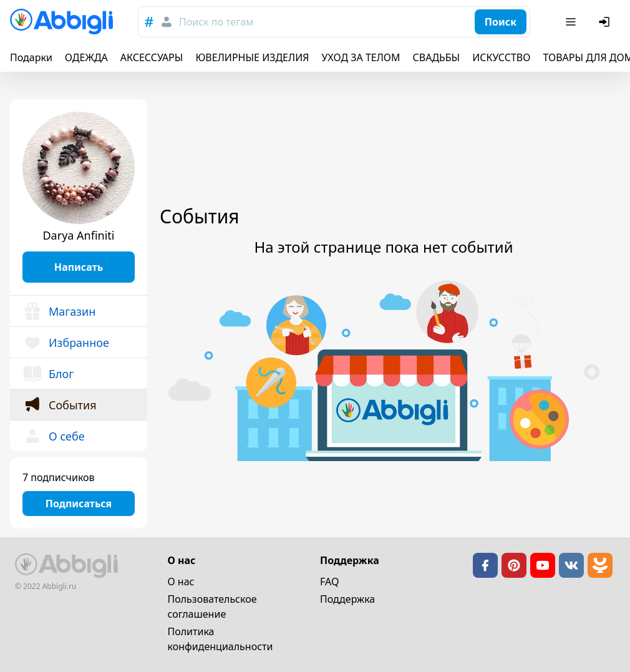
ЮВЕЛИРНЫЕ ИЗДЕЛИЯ (252, 57)
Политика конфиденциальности (220, 639)
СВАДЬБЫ (437, 57)
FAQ (329, 582)
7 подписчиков (59, 477)
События (60, 405)
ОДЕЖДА (86, 57)
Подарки (31, 57)
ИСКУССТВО (501, 57)
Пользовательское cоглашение (212, 606)
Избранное (66, 343)
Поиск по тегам (216, 22)
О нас (181, 582)
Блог (48, 374)
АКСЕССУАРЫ (152, 57)
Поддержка (347, 599)
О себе (54, 436)
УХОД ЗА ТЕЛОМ (361, 57)
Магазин (59, 311)
